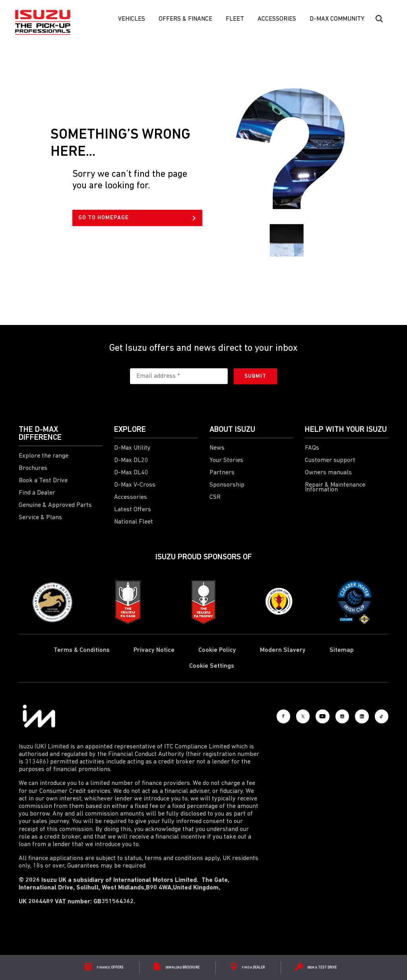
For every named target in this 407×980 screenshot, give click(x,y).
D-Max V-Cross (135, 485)
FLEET (235, 19)
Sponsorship (227, 485)
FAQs (312, 448)
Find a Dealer (37, 493)
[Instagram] (327, 716)
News (217, 448)
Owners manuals (328, 473)
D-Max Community (337, 19)
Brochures (33, 468)
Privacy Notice (154, 650)
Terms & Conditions (82, 650)
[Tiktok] (378, 716)
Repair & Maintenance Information (335, 487)
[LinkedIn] (353, 716)
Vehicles (132, 19)
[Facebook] (249, 716)
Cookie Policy (217, 650)
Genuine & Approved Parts (55, 505)
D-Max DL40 (131, 473)
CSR (215, 497)
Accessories (277, 19)
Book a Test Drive (43, 481)
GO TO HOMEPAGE (137, 218)
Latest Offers (133, 510)
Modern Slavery (283, 650)
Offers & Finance (185, 19)
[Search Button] (379, 19)
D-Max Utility (132, 448)
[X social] (275, 716)
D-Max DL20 (131, 460)
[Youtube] (301, 716)
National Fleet (134, 522)
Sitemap (342, 650)
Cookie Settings (212, 666)
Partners (222, 473)
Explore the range (44, 456)
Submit (255, 376)
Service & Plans (40, 518)
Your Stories (226, 460)
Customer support (330, 460)
